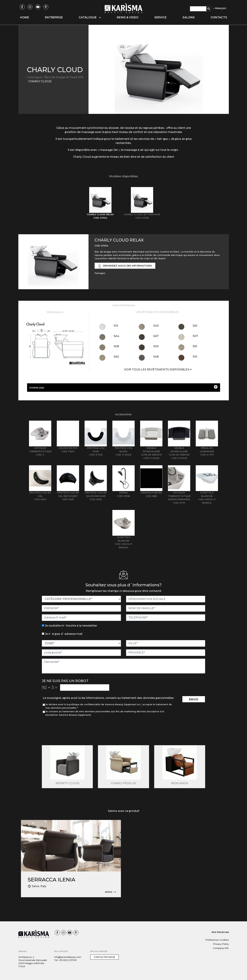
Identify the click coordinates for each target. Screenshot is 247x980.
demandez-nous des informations (125, 266)
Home (25, 17)
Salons (189, 17)
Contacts (219, 17)
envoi (194, 699)
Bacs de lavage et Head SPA (64, 77)
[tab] (100, 203)
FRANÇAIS (220, 8)
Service (160, 17)
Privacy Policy (221, 944)
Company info (221, 948)
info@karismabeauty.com (68, 957)
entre (110, 892)
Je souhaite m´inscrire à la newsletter (71, 626)
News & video (128, 17)
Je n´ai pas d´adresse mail (64, 634)
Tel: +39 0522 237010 (66, 960)
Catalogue (34, 77)
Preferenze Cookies (217, 940)
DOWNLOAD (123, 387)
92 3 (50, 687)
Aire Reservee (220, 932)
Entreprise (54, 17)
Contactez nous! (104, 957)
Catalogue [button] (90, 17)
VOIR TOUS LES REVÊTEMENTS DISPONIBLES (158, 370)
